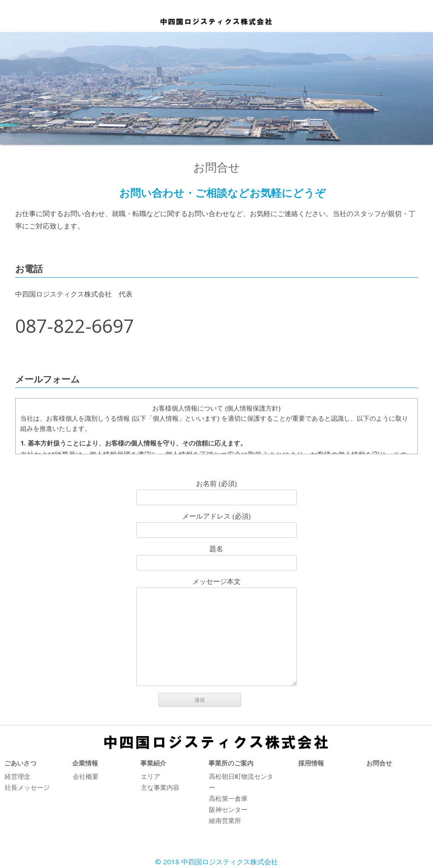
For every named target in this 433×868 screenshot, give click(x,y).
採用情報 (311, 763)
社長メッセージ (27, 787)
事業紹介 (153, 763)
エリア (150, 776)
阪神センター (228, 809)
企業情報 (85, 763)
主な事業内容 (160, 787)
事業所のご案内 (231, 763)
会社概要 (86, 776)
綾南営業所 (225, 820)
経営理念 (17, 776)
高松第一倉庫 (228, 798)
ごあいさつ (20, 763)
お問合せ (379, 763)
